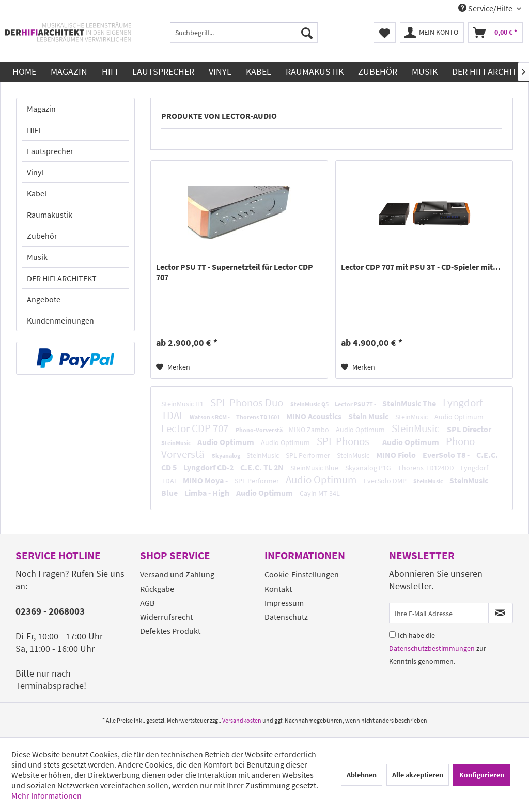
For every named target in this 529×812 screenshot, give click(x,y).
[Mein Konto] (432, 33)
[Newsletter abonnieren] (501, 613)
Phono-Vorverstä (260, 430)
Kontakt (278, 589)
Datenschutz (286, 617)
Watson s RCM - (210, 417)
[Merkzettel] (385, 33)
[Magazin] (69, 72)
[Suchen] (307, 33)
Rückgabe (157, 589)
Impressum (284, 603)
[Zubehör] (378, 72)
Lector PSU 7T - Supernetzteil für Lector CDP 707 (235, 272)
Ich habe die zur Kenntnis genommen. (438, 648)
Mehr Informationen (46, 795)
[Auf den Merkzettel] (173, 367)
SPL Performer (309, 455)
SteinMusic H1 (183, 404)
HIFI (34, 130)
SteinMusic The (410, 403)
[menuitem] (244, 33)
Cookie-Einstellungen (302, 574)
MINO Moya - (206, 480)
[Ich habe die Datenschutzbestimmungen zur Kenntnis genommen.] (392, 634)
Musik (37, 257)
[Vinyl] (220, 72)
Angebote (44, 299)
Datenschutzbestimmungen (432, 648)
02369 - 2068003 (50, 611)
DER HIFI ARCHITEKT (62, 278)
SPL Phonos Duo (248, 402)
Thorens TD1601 (259, 417)
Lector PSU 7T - (356, 404)
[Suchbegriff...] (244, 33)
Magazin (41, 109)
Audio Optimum (459, 417)
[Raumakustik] (315, 72)
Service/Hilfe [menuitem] (486, 8)
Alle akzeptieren (418, 775)
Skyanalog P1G (369, 468)
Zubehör (42, 236)
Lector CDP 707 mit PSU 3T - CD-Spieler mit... (421, 267)
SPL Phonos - (347, 441)
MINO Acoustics (315, 416)
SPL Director (469, 429)
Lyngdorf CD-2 (209, 467)
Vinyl (35, 172)
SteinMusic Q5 (310, 404)
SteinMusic (412, 417)
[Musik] (425, 72)
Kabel (37, 193)
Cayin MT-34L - (322, 493)
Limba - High (208, 493)
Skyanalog (227, 456)
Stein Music (369, 416)
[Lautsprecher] (163, 72)
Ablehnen (362, 775)
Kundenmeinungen (60, 320)
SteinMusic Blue (315, 468)
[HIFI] (110, 72)
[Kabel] (259, 72)
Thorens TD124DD (427, 468)
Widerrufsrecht (166, 617)
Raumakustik (50, 215)
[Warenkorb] (495, 33)
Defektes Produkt (170, 631)
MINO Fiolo (397, 455)
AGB (147, 603)
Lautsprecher (50, 151)
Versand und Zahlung (177, 574)
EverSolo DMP (386, 481)
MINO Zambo (310, 430)
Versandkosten (242, 720)
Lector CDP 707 (196, 428)
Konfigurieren (482, 775)
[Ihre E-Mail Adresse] (439, 613)
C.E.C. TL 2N (263, 467)
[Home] (24, 72)
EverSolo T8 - (447, 455)
